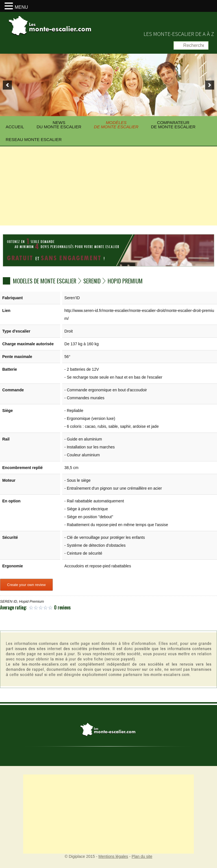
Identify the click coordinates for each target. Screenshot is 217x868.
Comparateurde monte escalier (173, 125)
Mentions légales (113, 856)
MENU (21, 7)
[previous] (7, 85)
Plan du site (142, 856)
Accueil (15, 127)
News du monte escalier (59, 125)
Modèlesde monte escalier (116, 125)
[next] (210, 85)
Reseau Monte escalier (34, 139)
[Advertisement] (108, 186)
